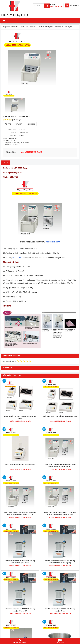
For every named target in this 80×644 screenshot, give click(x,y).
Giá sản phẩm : (11, 152)
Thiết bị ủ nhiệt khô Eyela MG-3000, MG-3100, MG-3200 (20, 417)
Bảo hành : (14, 135)
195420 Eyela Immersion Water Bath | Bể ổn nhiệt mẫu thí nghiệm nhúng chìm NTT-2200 (20, 514)
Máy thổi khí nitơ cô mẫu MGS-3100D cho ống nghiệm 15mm (60, 610)
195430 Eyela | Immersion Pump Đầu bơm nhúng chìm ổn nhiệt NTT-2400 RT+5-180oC (60, 465)
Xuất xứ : (14, 132)
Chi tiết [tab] (6, 163)
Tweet (19, 124)
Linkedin (31, 124)
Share (8, 124)
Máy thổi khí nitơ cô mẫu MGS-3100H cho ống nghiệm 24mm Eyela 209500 (20, 562)
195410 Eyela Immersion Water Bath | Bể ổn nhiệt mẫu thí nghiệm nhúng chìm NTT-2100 (60, 514)
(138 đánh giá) (17, 120)
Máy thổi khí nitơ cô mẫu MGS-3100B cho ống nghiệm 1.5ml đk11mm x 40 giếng (60, 562)
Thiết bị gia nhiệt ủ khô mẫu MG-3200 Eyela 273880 (60, 416)
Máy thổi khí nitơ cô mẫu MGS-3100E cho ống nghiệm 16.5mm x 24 (20, 610)
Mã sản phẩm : (12, 129)
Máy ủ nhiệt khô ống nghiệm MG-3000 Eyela (20, 464)
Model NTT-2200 (53, 242)
